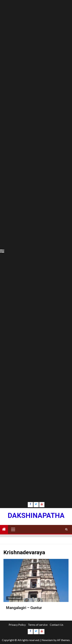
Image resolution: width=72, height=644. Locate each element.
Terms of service (38, 625)
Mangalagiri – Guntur (24, 608)
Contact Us (57, 625)
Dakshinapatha (36, 516)
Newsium (47, 640)
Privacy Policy (17, 625)
